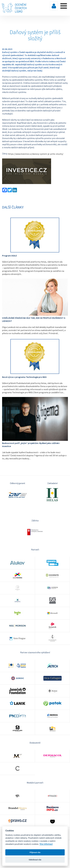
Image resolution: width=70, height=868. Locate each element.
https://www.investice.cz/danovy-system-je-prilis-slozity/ (36, 154)
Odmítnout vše (35, 860)
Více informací (46, 844)
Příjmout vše (35, 852)
